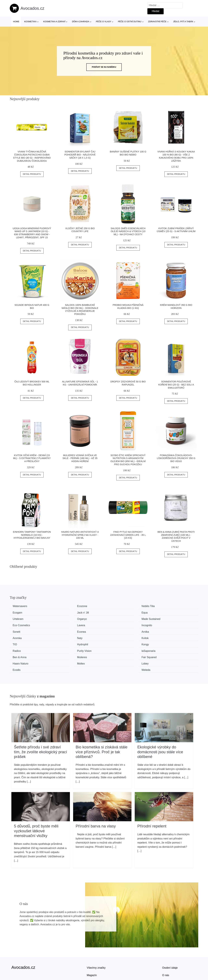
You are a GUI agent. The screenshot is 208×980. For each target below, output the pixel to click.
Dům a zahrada (81, 22)
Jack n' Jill (20, 612)
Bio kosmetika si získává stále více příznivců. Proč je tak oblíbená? (102, 730)
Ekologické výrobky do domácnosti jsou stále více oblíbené (160, 730)
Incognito (164, 618)
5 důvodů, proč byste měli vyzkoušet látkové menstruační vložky (36, 809)
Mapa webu (94, 961)
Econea (67, 624)
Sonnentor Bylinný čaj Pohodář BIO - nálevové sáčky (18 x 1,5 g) (80, 155)
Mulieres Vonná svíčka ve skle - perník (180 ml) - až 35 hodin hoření (80, 458)
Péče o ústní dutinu (130, 22)
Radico (66, 637)
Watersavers (21, 606)
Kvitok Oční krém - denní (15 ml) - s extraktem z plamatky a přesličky (32, 458)
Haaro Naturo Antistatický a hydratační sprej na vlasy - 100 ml (80, 535)
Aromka (163, 624)
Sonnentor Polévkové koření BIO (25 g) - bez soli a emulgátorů (176, 385)
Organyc (164, 612)
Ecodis (114, 649)
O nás (166, 954)
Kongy (17, 637)
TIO (113, 631)
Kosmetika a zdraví (54, 22)
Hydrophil (164, 631)
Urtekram (116, 612)
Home (16, 22)
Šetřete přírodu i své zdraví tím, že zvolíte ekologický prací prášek (41, 730)
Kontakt (167, 961)
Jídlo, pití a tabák (183, 22)
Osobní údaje (170, 946)
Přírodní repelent (152, 805)
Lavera (114, 618)
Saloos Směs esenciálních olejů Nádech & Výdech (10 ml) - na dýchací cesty (128, 231)
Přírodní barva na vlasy (96, 805)
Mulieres (67, 643)
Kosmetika (30, 22)
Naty (16, 631)
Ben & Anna (21, 643)
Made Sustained (23, 618)
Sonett (18, 624)
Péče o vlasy (104, 22)
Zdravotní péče (157, 22)
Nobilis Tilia (117, 606)
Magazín (92, 954)
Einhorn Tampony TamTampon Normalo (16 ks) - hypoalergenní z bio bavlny (32, 535)
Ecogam (164, 606)
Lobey (66, 649)
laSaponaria (166, 637)
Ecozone (67, 606)
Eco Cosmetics (71, 618)
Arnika (114, 624)
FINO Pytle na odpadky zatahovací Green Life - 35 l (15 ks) (128, 535)
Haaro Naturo (167, 643)
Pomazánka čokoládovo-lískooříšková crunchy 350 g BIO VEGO (176, 458)
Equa (65, 612)
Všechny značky (96, 946)
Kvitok (66, 631)
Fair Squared (118, 643)
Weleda (163, 649)
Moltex (18, 649)
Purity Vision (118, 637)
